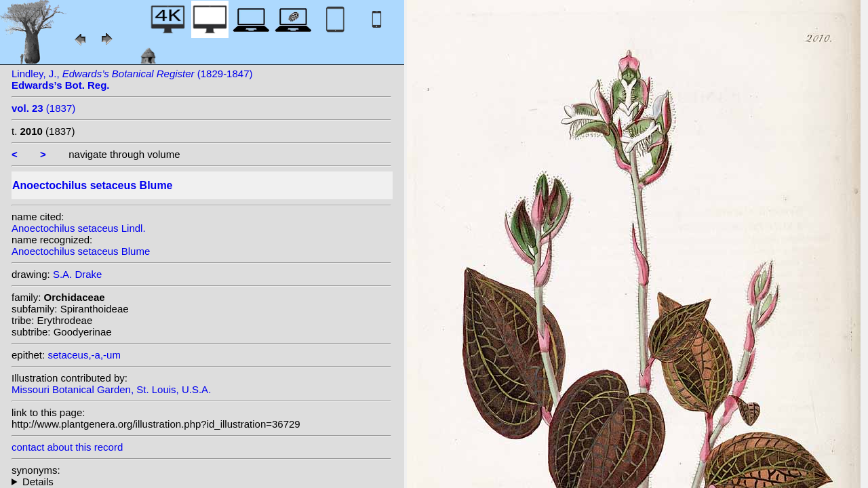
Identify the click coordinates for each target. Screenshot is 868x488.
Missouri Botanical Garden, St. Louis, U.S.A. (111, 389)
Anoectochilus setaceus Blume (81, 251)
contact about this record (67, 447)
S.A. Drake (78, 274)
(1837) (43, 108)
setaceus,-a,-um (84, 355)
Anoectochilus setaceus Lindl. (79, 228)
